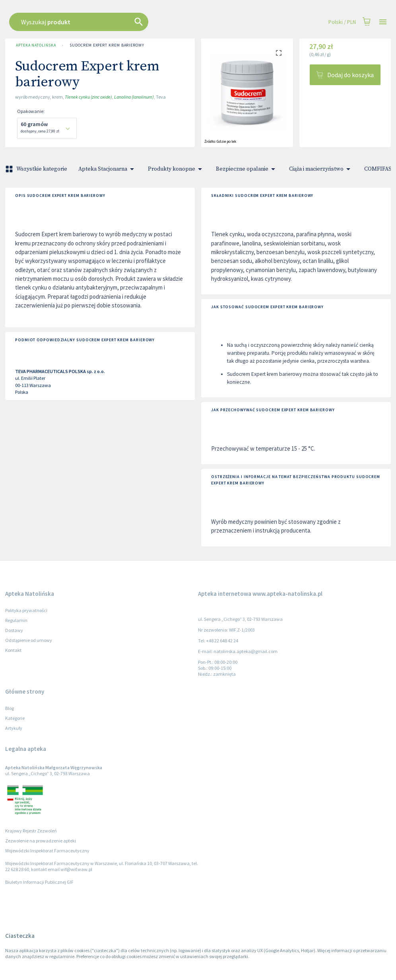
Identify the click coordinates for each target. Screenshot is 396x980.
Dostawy (14, 630)
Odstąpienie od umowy (29, 640)
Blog (10, 708)
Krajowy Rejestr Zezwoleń (31, 831)
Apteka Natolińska (36, 45)
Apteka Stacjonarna (108, 169)
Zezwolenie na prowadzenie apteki (41, 841)
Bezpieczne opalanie (247, 169)
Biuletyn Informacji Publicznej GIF (39, 882)
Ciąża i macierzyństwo (321, 169)
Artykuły (14, 728)
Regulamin (16, 620)
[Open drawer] (383, 22)
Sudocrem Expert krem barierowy (107, 45)
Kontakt (13, 650)
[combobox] (167, 22)
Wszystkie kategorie (37, 169)
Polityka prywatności (26, 610)
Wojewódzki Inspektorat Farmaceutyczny (47, 851)
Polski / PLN (342, 22)
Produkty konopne (176, 169)
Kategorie (15, 718)
